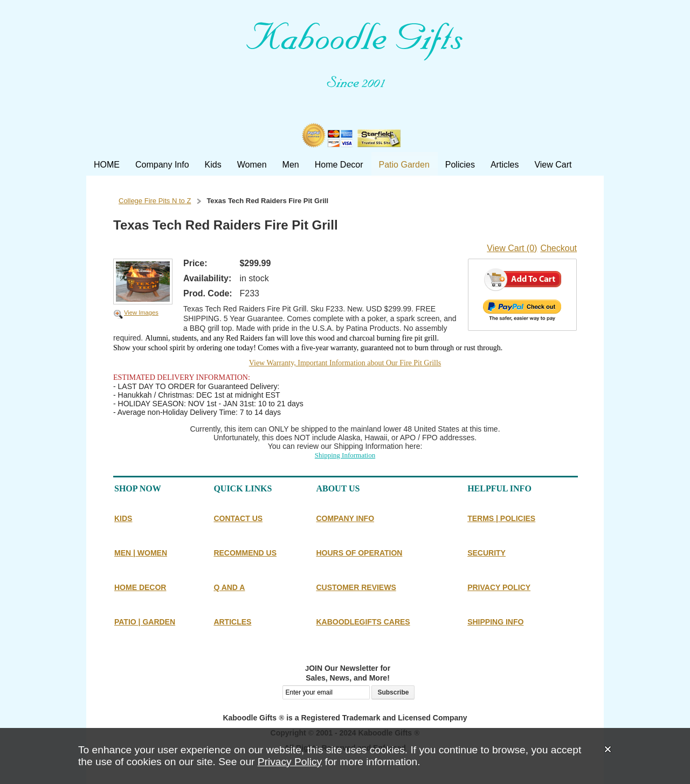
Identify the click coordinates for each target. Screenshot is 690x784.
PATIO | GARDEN (145, 622)
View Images (141, 313)
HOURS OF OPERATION (359, 553)
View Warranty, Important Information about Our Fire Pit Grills (345, 363)
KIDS (123, 518)
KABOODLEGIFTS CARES (363, 622)
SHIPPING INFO (495, 622)
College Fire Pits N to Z (155, 201)
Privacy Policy (290, 762)
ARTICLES (232, 622)
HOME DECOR (140, 587)
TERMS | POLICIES (501, 518)
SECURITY (487, 553)
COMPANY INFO (345, 518)
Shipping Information (345, 455)
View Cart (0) (512, 248)
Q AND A (229, 587)
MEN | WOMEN (141, 553)
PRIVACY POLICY (499, 587)
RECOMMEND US (245, 553)
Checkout (558, 248)
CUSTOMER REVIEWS (356, 587)
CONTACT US (238, 518)
